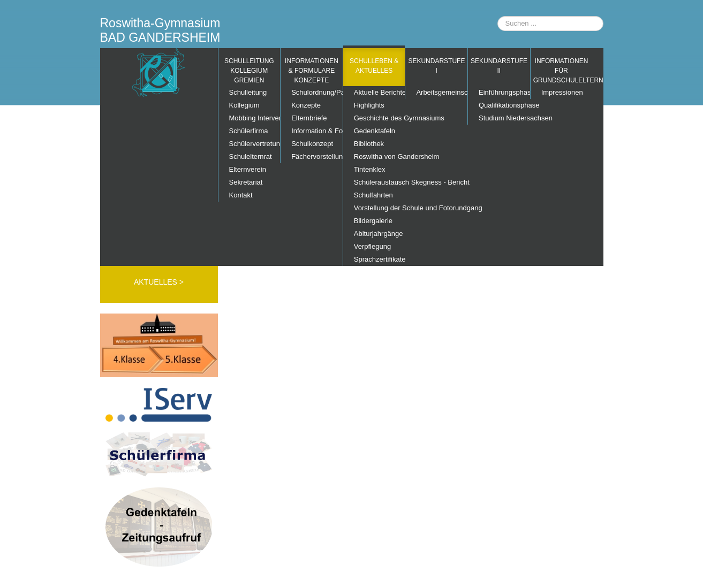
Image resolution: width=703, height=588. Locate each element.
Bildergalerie (373, 221)
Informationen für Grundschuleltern (563, 71)
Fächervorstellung (317, 156)
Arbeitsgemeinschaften (442, 92)
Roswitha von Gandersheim (380, 156)
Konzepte (306, 105)
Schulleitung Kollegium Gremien (249, 71)
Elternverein (248, 169)
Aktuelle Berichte (380, 92)
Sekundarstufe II (499, 66)
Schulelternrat (251, 156)
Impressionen (562, 92)
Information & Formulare (317, 131)
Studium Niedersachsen (504, 118)
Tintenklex (370, 169)
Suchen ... (498, 16)
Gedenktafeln (375, 131)
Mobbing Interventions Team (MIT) (255, 118)
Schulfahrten (373, 195)
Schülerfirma (249, 131)
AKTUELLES (157, 282)
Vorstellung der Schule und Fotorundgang (380, 208)
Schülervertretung (255, 144)
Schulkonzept (312, 144)
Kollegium (244, 105)
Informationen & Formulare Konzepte (312, 71)
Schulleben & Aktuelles (374, 66)
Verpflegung (372, 246)
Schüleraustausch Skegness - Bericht (380, 182)
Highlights (369, 105)
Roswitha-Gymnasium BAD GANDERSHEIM (160, 30)
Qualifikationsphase (504, 105)
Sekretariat (246, 182)
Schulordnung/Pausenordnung (317, 92)
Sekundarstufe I (436, 66)
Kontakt (241, 195)
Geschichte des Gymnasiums (380, 118)
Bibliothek (369, 144)
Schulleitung (248, 92)
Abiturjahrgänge (379, 234)
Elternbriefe (309, 118)
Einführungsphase (504, 92)
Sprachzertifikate (380, 259)
